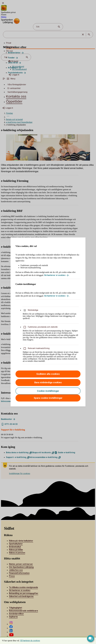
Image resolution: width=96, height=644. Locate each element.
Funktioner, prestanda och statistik (43, 327)
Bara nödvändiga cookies (48, 383)
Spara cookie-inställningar (48, 398)
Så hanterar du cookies (30, 641)
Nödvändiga (33, 310)
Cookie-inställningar (48, 391)
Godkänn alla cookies (48, 374)
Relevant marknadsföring (39, 348)
